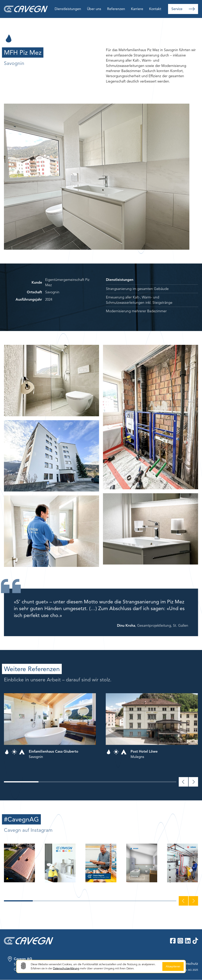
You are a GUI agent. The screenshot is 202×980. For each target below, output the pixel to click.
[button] (21, 782)
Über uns (94, 9)
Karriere (137, 9)
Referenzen (116, 9)
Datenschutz (188, 964)
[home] (28, 9)
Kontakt (155, 9)
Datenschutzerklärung (66, 968)
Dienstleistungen (68, 9)
